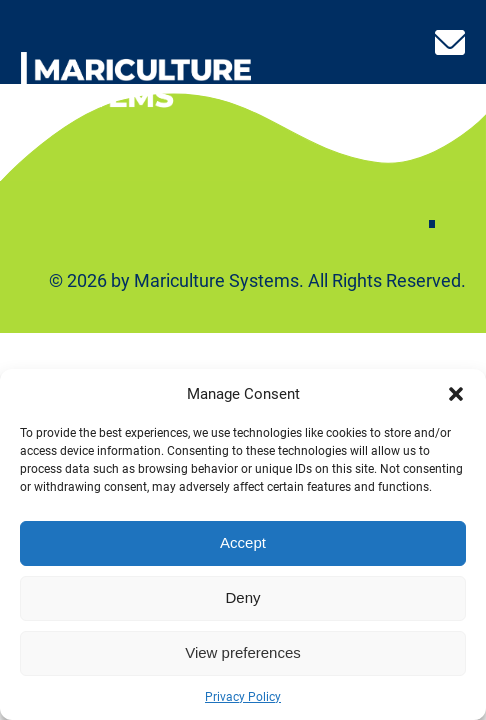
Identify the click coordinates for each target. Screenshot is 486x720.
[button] (456, 394)
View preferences (243, 652)
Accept (243, 542)
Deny (242, 597)
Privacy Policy (243, 697)
